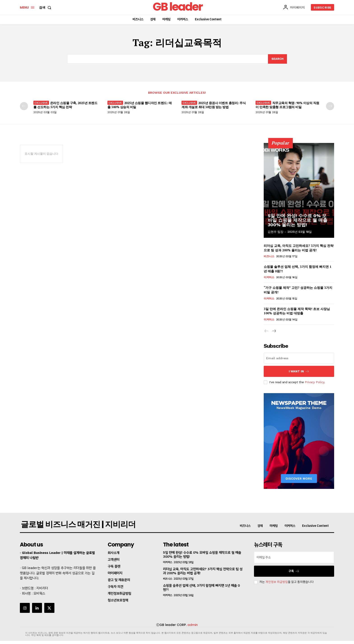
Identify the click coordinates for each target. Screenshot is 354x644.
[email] (299, 358)
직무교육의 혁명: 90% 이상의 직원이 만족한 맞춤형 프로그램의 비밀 (287, 105)
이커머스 (269, 277)
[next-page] (330, 106)
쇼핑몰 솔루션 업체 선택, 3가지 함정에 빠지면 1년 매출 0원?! (201, 588)
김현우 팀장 (276, 232)
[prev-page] (24, 106)
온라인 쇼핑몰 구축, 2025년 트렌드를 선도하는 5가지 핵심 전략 (65, 105)
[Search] (277, 59)
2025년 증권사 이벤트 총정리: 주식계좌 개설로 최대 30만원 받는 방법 (214, 105)
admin (193, 625)
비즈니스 (269, 256)
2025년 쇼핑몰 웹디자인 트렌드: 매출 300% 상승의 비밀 (140, 105)
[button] (46, 7)
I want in (299, 371)
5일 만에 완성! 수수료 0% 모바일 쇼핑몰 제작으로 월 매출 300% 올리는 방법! (298, 220)
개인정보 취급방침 (277, 582)
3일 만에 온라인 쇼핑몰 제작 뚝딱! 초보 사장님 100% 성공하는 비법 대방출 (297, 311)
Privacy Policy (314, 382)
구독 (294, 571)
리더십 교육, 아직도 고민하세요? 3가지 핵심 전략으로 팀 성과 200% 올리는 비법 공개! (299, 248)
